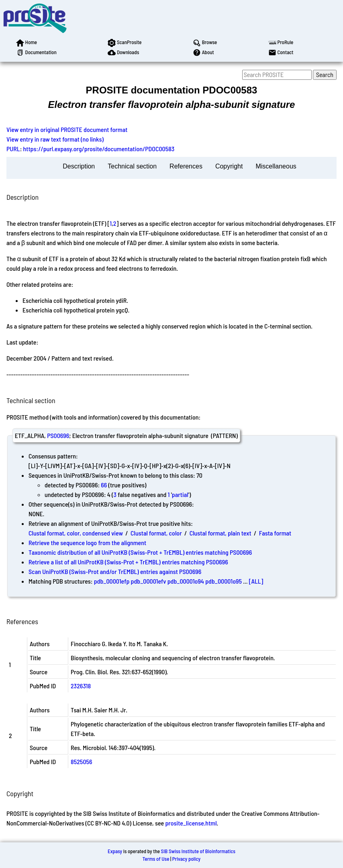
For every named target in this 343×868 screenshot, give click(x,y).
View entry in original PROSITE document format (67, 129)
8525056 (82, 762)
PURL (13, 149)
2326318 (81, 686)
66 (104, 485)
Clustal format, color (156, 533)
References (186, 166)
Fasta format (275, 533)
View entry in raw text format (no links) (55, 139)
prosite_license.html (191, 823)
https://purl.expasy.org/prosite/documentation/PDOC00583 (99, 149)
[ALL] (256, 581)
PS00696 (58, 435)
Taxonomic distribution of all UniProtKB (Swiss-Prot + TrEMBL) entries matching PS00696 (140, 552)
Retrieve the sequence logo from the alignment (87, 542)
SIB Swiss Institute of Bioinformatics (198, 851)
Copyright (229, 166)
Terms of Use (156, 859)
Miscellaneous (276, 166)
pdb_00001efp (112, 581)
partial (180, 494)
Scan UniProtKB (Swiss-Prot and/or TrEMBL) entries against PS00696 (115, 571)
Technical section (132, 166)
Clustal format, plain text (220, 533)
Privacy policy (186, 859)
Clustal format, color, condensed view (76, 533)
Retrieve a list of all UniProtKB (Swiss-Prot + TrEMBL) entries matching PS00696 (128, 562)
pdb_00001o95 (224, 581)
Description (79, 166)
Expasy (115, 851)
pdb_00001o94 (186, 581)
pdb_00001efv (149, 581)
